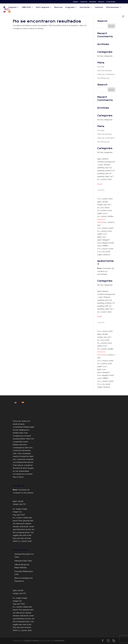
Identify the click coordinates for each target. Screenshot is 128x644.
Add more (101, 2)
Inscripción (85, 8)
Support (76, 2)
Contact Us (84, 2)
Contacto (99, 8)
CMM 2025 (26, 8)
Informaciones (112, 8)
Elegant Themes (32, 641)
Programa (70, 8)
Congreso (12, 8)
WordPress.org (103, 78)
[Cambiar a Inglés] (5, 13)
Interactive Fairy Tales (23, 561)
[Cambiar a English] (15, 403)
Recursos (59, 8)
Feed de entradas (105, 71)
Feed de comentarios (106, 74)
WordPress (60, 641)
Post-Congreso (43, 8)
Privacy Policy (111, 2)
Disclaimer (93, 2)
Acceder (101, 67)
